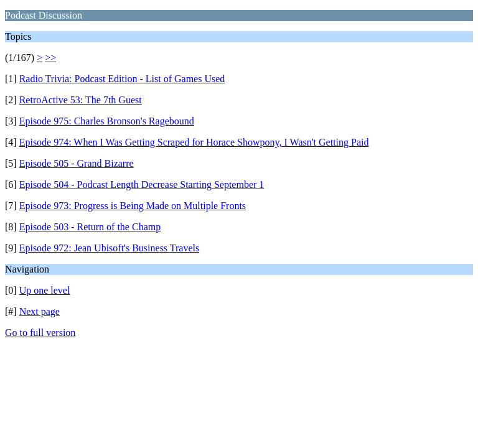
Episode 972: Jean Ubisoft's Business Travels (110, 248)
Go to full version (40, 333)
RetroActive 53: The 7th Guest (81, 100)
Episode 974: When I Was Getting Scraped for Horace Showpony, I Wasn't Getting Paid (194, 142)
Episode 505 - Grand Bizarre (77, 163)
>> (50, 58)
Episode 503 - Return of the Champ (90, 227)
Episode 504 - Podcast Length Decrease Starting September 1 (142, 184)
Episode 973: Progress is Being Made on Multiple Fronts (133, 206)
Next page (40, 311)
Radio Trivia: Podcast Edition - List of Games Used (122, 79)
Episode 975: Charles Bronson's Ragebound (107, 121)
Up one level (45, 290)
